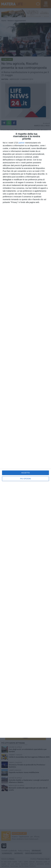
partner (22, 143)
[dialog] (26, 434)
